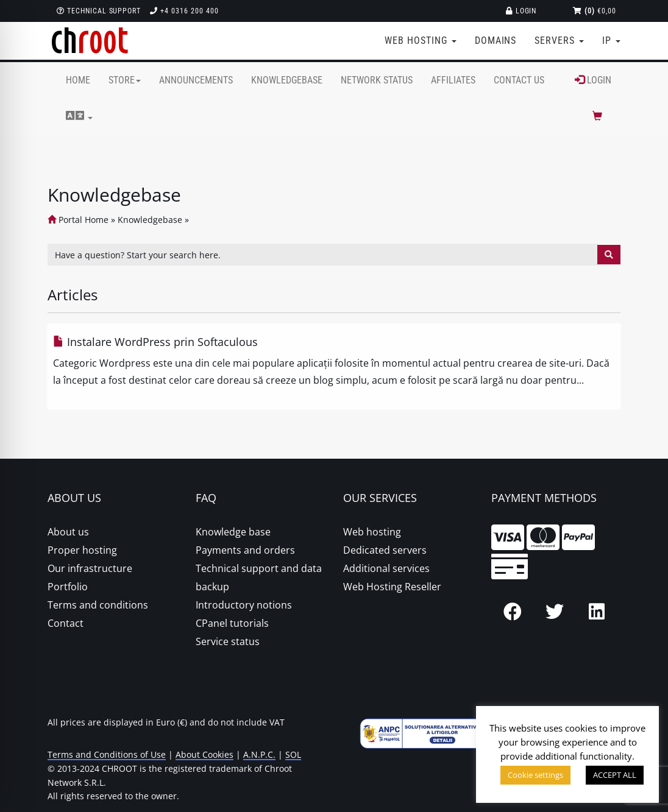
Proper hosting (82, 550)
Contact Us (519, 80)
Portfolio (68, 587)
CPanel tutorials (232, 623)
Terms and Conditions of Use (107, 754)
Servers (559, 41)
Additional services (386, 568)
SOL (293, 754)
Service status (228, 641)
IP (611, 41)
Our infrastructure (90, 568)
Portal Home (78, 220)
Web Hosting (421, 41)
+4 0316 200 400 (184, 11)
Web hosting (372, 532)
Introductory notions (244, 605)
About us (68, 532)
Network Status (377, 80)
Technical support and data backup (259, 577)
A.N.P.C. (259, 754)
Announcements (196, 80)
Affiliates (453, 80)
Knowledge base (233, 532)
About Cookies (204, 754)
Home (78, 80)
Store (125, 80)
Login (521, 11)
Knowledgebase (287, 80)
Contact (66, 623)
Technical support (99, 11)
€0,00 (595, 11)
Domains (496, 41)
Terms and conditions (98, 605)
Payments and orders (245, 550)
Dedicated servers (385, 550)
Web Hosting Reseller (392, 587)
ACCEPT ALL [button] (615, 775)
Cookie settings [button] (535, 775)
